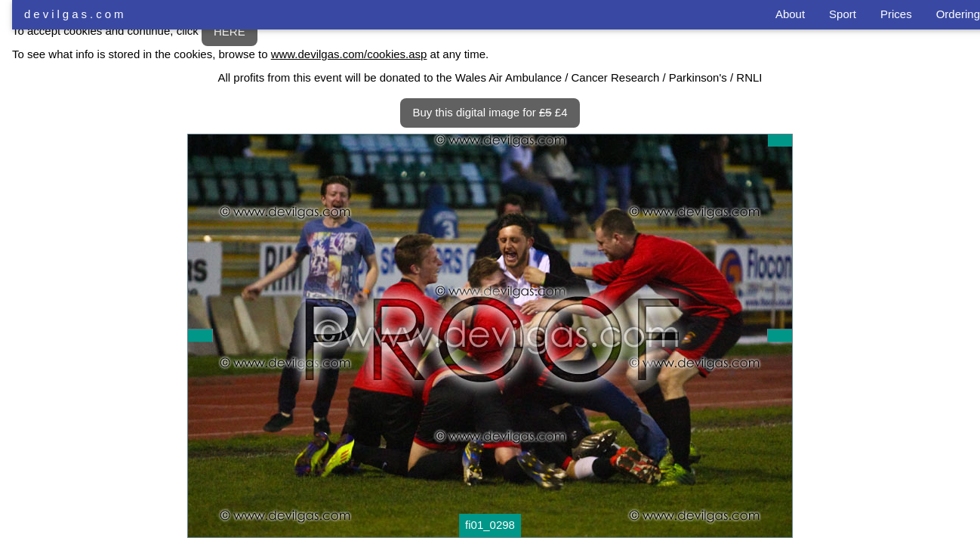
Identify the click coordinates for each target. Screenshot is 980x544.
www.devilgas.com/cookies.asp (349, 54)
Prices (896, 14)
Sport (843, 14)
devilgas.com (76, 14)
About (790, 14)
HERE (230, 31)
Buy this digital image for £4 (490, 112)
